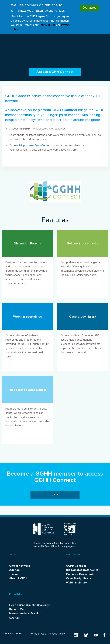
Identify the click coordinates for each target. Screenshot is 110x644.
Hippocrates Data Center (35, 145)
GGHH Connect (76, 566)
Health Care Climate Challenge (30, 605)
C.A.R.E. (14, 618)
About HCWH (18, 578)
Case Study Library (78, 578)
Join (55, 495)
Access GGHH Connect (55, 72)
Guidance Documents (80, 574)
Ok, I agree (89, 5)
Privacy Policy (57, 634)
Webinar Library (76, 583)
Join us (14, 574)
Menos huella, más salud (25, 613)
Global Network (20, 566)
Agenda (14, 570)
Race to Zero (18, 609)
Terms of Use (47, 22)
